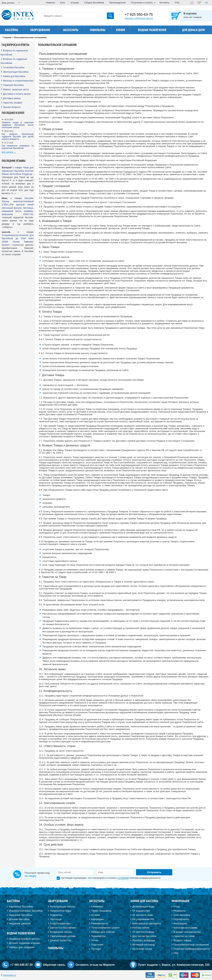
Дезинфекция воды (143, 907)
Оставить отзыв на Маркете (95, 965)
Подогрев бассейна (13, 85)
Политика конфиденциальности (192, 949)
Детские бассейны (19, 919)
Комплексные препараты (147, 923)
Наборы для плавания (22, 947)
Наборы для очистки (103, 932)
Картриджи (97, 919)
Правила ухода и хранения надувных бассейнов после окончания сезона (18, 125)
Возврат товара (182, 940)
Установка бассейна (14, 67)
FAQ (177, 3)
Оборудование (40, 30)
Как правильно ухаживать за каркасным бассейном (18, 147)
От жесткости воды (143, 932)
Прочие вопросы (12, 107)
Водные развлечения (152, 30)
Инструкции (180, 923)
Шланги (95, 915)
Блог (63, 3)
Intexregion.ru (9, 975)
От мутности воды (143, 915)
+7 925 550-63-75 (139, 15)
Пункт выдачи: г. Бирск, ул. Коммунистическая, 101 (174, 965)
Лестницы (56, 919)
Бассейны (12, 30)
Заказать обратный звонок (139, 18)
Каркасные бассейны (21, 907)
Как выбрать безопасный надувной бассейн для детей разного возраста (18, 137)
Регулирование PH (143, 919)
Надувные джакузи (20, 923)
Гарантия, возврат (13, 103)
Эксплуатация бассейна (16, 72)
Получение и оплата (142, 3)
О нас (177, 907)
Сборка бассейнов (94, 3)
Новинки (50, 3)
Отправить (154, 872)
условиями (123, 878)
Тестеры (96, 949)
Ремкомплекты (100, 923)
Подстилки (97, 945)
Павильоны (98, 30)
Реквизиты (180, 911)
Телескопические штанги (105, 928)
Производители (117, 3)
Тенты (95, 940)
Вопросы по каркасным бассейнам (14, 53)
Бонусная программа (185, 928)
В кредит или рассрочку (187, 932)
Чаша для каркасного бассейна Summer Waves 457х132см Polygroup (18, 171)
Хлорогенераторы (60, 923)
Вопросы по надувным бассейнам (14, 61)
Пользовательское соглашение (191, 945)
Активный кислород (144, 945)
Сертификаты (181, 919)
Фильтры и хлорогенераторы (18, 81)
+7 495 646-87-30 (21, 965)
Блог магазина (182, 915)
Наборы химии (141, 928)
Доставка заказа (12, 98)
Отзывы (75, 3)
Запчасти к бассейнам (63, 928)
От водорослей (141, 911)
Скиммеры (97, 907)
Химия (120, 30)
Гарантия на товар (184, 936)
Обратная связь (54, 965)
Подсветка (56, 915)
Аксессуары (71, 30)
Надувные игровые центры (24, 939)
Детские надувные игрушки (24, 943)
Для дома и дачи (193, 30)
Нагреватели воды (61, 911)
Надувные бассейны (21, 915)
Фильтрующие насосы (63, 907)
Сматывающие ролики (63, 936)
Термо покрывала (101, 911)
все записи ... (9, 152)
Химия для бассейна (14, 76)
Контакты (164, 3)
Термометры (98, 936)
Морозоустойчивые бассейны (26, 911)
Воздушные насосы (61, 932)
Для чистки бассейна (144, 936)
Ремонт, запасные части (16, 89)
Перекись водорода (144, 940)
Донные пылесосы (61, 940)
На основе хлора (142, 949)
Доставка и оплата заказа (17, 94)
